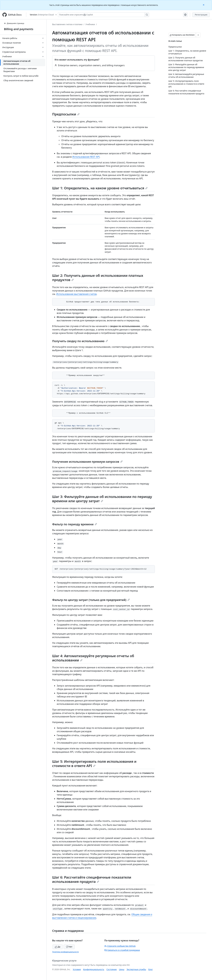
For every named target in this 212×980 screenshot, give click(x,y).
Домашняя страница (14, 23)
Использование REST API (86, 157)
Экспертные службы (136, 969)
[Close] (204, 5)
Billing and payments (19, 29)
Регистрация (201, 15)
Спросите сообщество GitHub (120, 946)
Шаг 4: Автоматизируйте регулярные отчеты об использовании (93, 658)
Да (58, 947)
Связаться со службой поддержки (122, 950)
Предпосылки (66, 114)
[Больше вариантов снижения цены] (198, 35)
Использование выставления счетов (76, 294)
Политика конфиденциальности (65, 952)
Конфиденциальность (94, 969)
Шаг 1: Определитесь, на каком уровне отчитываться (100, 188)
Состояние (112, 969)
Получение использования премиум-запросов (87, 462)
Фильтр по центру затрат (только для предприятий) (91, 600)
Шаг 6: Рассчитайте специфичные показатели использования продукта (92, 879)
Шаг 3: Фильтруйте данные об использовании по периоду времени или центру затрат (102, 499)
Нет (69, 947)
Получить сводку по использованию (80, 341)
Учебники (90, 24)
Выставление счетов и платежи (67, 24)
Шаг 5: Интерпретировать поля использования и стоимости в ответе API (94, 763)
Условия (77, 969)
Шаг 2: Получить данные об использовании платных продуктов (98, 278)
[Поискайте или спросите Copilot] (104, 15)
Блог (150, 969)
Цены (122, 969)
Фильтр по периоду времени (75, 524)
